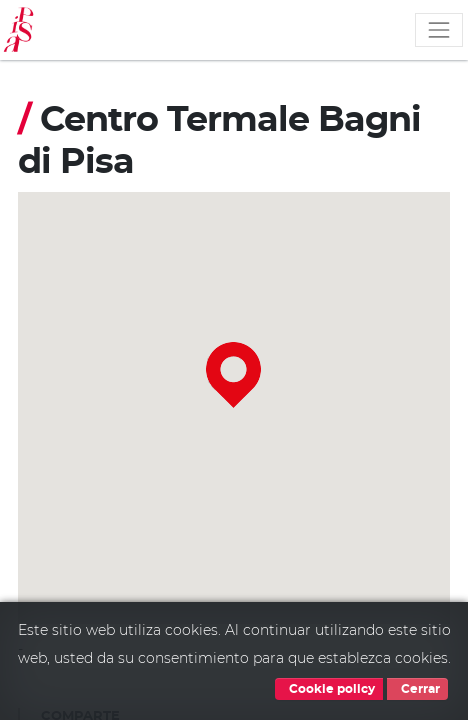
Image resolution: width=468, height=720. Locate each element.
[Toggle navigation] (439, 30)
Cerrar (417, 689)
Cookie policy (329, 689)
